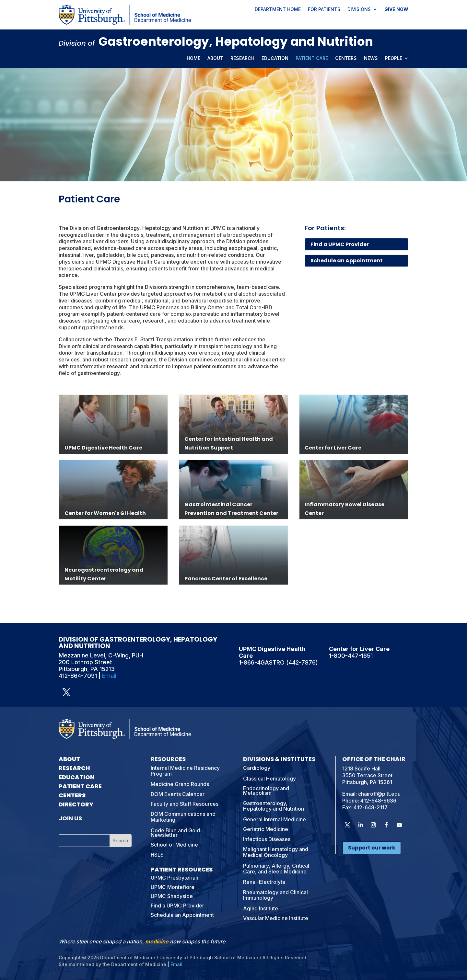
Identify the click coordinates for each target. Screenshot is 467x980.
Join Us (70, 818)
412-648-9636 (378, 801)
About (215, 59)
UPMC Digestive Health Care (103, 448)
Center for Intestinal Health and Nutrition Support (229, 443)
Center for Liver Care (333, 448)
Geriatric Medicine (266, 829)
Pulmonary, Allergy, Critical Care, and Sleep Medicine (276, 869)
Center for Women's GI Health (105, 513)
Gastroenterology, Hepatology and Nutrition (274, 806)
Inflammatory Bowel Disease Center (344, 509)
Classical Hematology (269, 779)
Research (242, 59)
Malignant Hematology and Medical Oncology (276, 852)
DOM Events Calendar (178, 794)
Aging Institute (261, 908)
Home (193, 59)
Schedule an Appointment (347, 261)
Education (275, 59)
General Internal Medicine (274, 819)
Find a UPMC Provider (340, 244)
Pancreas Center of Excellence (226, 579)
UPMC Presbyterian (175, 878)
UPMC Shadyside (172, 896)
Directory (76, 804)
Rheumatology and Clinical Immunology (275, 895)
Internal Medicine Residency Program (185, 771)
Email (109, 676)
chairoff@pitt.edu (379, 794)
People (394, 59)
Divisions (359, 10)
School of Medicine (174, 845)
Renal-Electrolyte (264, 882)
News (371, 59)
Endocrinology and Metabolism (266, 791)
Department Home (278, 10)
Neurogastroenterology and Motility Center (104, 574)
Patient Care (312, 59)
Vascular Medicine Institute (276, 918)
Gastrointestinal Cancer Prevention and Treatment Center (231, 509)
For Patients (324, 10)
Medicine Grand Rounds (180, 784)
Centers (346, 59)
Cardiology (257, 768)
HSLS (157, 855)
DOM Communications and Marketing (183, 817)
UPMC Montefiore (173, 887)
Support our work (372, 848)
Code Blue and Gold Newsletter (175, 833)
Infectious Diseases (267, 839)
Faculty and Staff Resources (185, 804)
